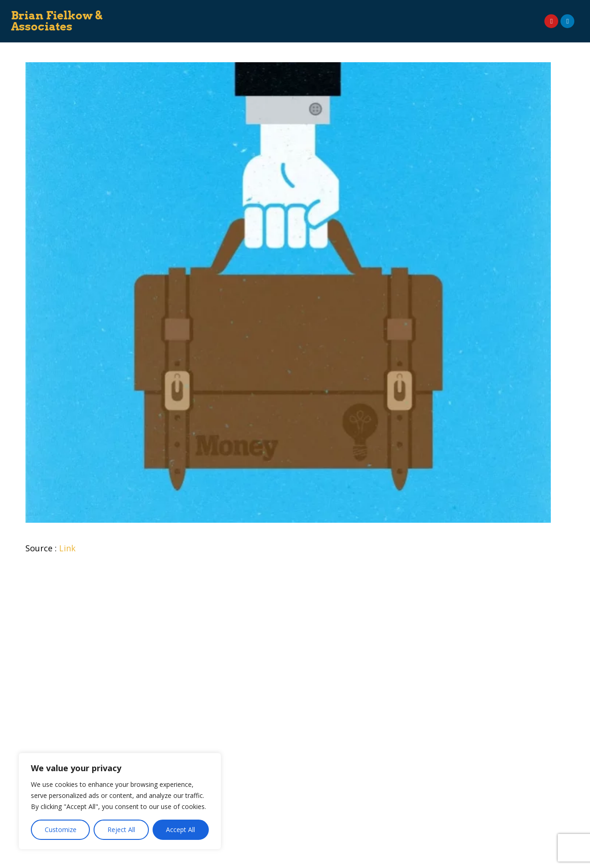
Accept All (180, 830)
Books (302, 13)
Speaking (265, 13)
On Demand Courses (356, 13)
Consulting (221, 13)
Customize (61, 830)
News (464, 13)
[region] (120, 801)
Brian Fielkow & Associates (57, 21)
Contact (323, 29)
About (182, 13)
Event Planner (421, 13)
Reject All (121, 830)
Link (67, 548)
